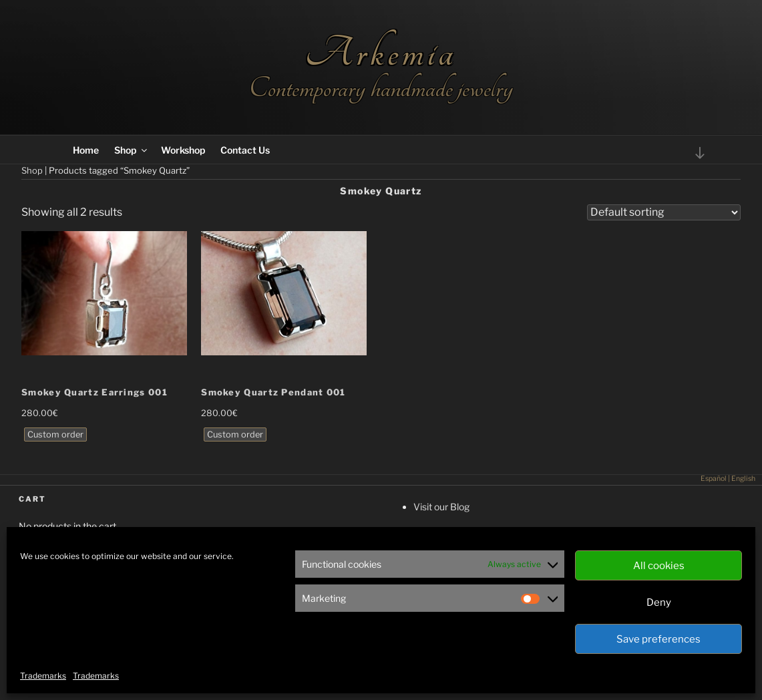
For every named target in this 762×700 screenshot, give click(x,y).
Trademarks (43, 676)
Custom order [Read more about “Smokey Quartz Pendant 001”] (235, 434)
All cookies (659, 566)
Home (86, 150)
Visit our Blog (441, 507)
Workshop (183, 150)
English (743, 479)
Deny (659, 602)
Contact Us (245, 150)
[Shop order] (664, 212)
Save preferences (658, 639)
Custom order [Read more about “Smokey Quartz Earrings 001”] (55, 434)
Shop (132, 150)
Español (714, 479)
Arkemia (381, 53)
